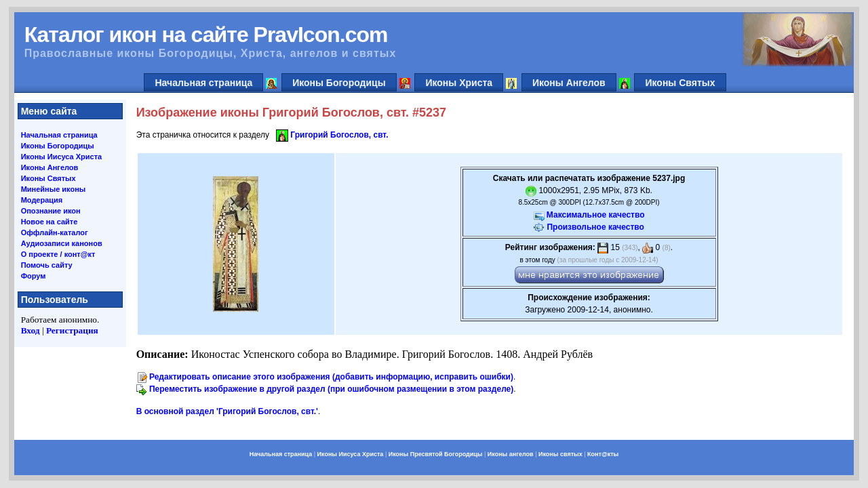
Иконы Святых (680, 83)
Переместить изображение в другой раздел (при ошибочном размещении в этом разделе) (331, 389)
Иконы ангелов (511, 454)
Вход (31, 330)
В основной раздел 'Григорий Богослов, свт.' (227, 411)
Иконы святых (560, 454)
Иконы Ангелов (569, 83)
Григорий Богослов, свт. (339, 135)
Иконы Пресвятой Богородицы (436, 454)
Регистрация (72, 330)
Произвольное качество (595, 227)
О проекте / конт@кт (58, 254)
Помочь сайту (47, 265)
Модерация (42, 200)
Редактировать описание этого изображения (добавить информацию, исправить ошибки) (331, 377)
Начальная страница (203, 83)
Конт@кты (603, 454)
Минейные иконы (54, 189)
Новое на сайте (50, 222)
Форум (34, 276)
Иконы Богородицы (339, 83)
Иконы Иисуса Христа (62, 157)
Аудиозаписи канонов (62, 243)
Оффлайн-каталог (55, 232)
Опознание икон (51, 211)
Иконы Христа (459, 83)
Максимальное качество (596, 215)
